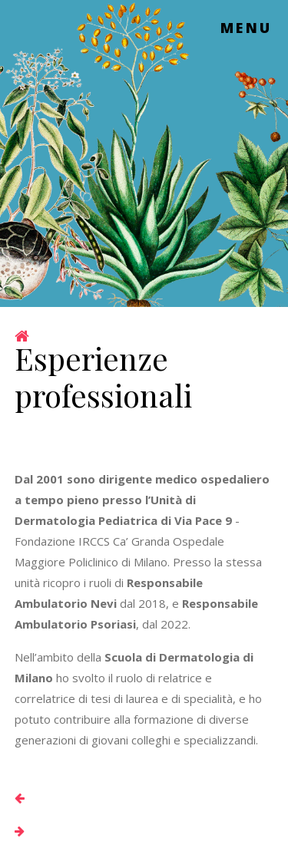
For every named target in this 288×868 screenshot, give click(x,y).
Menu (247, 28)
